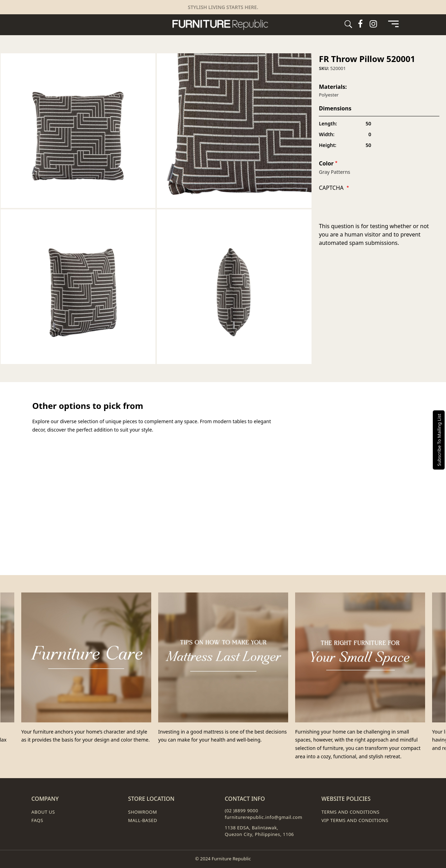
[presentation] (372, 208)
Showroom (143, 812)
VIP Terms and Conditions (355, 820)
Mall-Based (143, 820)
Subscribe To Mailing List (439, 440)
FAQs (37, 820)
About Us (43, 812)
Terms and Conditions (351, 812)
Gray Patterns (334, 172)
